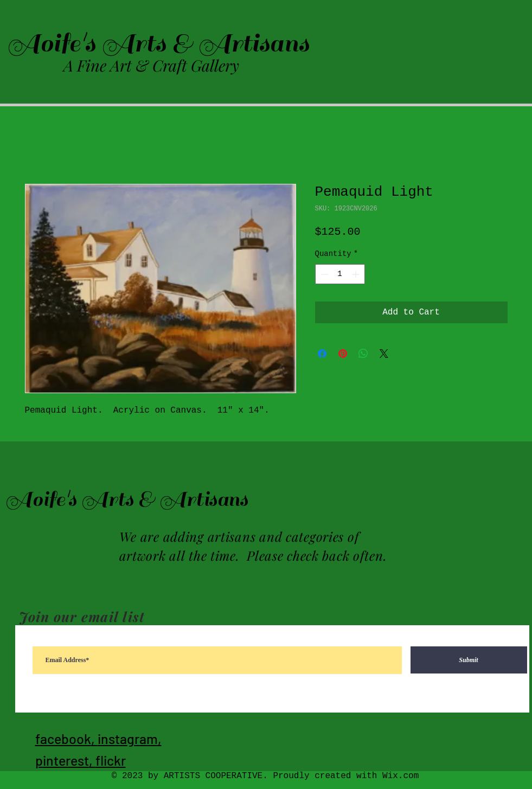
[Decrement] (323, 274)
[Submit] (469, 660)
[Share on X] (384, 354)
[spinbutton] (340, 274)
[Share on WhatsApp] (363, 354)
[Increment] (357, 274)
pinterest (62, 760)
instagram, (130, 739)
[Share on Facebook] (322, 354)
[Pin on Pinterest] (343, 354)
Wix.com (400, 776)
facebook (63, 739)
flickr (111, 760)
